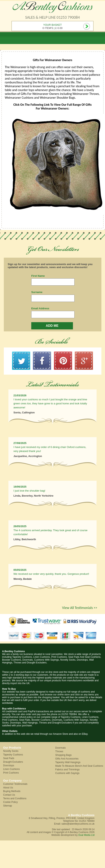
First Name (38, 276)
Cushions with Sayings (67, 773)
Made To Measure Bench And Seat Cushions (79, 766)
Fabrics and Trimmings (67, 770)
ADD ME (52, 326)
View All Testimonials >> (80, 608)
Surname (37, 292)
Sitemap (8, 806)
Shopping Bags (63, 755)
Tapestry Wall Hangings (68, 762)
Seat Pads (9, 758)
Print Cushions (11, 773)
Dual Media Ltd (86, 835)
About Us (8, 788)
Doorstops (9, 766)
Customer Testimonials (15, 784)
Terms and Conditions (15, 798)
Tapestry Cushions (13, 755)
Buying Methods (12, 791)
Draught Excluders (13, 762)
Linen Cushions (12, 769)
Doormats (61, 748)
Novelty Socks (11, 751)
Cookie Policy (11, 802)
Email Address (40, 308)
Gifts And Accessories (67, 759)
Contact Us (9, 795)
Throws (59, 751)
